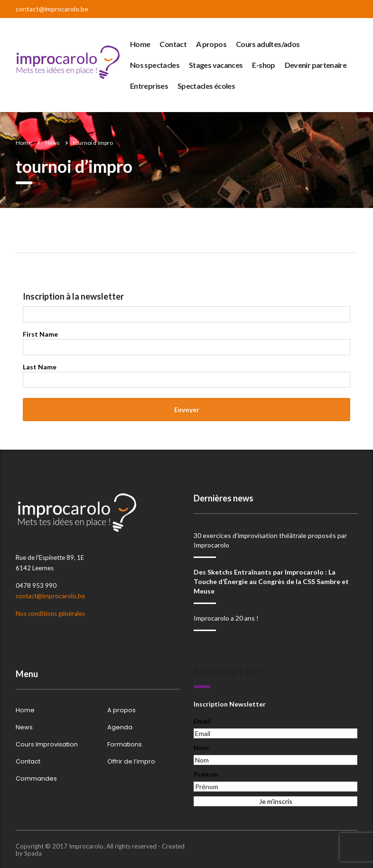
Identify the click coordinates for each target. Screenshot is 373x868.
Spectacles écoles (206, 86)
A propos (211, 44)
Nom (201, 748)
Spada (33, 853)
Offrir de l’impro (131, 762)
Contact (173, 44)
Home (140, 44)
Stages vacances (216, 65)
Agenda (120, 727)
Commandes (36, 779)
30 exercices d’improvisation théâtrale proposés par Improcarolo (270, 540)
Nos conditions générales (50, 613)
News (24, 727)
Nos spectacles (155, 65)
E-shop (263, 65)
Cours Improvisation (47, 745)
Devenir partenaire (316, 65)
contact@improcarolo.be (52, 9)
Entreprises (149, 86)
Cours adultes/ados (268, 44)
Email (202, 721)
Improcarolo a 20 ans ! (226, 618)
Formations (125, 745)
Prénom (206, 774)
